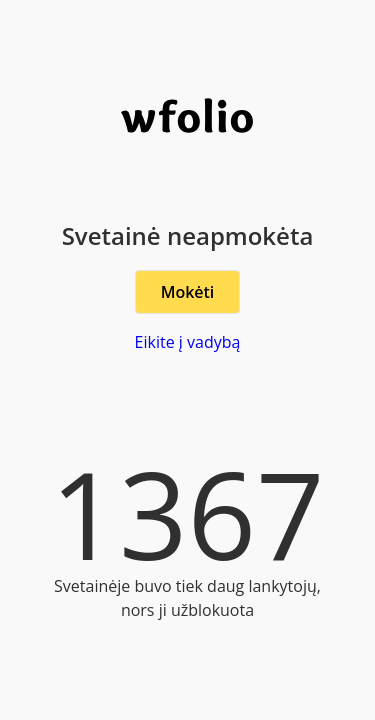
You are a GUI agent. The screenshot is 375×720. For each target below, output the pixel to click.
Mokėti (188, 292)
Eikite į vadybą (188, 342)
